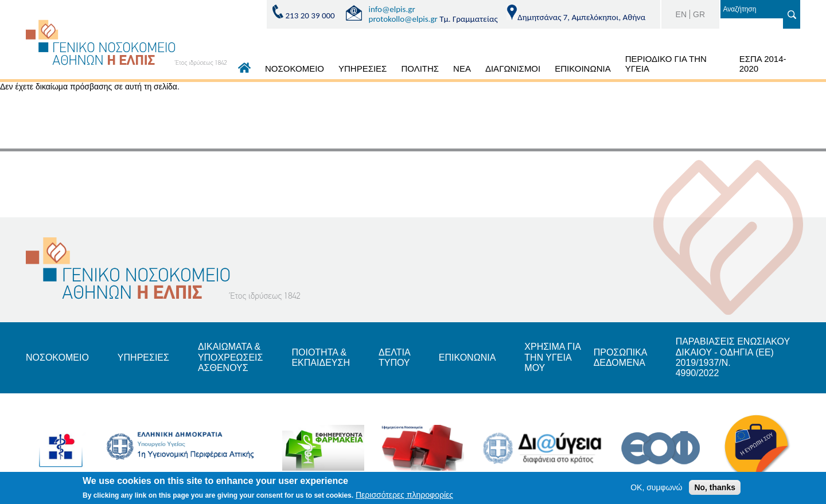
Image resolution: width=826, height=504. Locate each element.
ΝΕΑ (462, 69)
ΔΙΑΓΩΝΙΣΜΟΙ (513, 69)
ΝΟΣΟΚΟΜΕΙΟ (295, 69)
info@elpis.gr (392, 9)
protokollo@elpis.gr (403, 19)
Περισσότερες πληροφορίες (404, 497)
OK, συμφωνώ (656, 489)
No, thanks (715, 489)
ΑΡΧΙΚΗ (244, 71)
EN (681, 14)
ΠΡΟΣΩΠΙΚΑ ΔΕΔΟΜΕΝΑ (620, 358)
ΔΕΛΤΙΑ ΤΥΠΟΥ (394, 358)
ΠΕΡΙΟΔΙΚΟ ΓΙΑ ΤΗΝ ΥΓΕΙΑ (666, 64)
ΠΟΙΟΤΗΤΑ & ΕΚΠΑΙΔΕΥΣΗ (321, 358)
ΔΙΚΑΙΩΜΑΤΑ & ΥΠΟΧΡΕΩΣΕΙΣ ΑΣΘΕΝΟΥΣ (231, 357)
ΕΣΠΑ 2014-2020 (763, 64)
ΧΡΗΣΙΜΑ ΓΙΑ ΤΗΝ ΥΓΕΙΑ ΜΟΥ (552, 357)
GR (699, 14)
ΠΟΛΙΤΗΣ (420, 69)
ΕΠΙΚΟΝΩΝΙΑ (467, 358)
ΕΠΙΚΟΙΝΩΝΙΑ (583, 69)
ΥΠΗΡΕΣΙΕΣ (363, 69)
